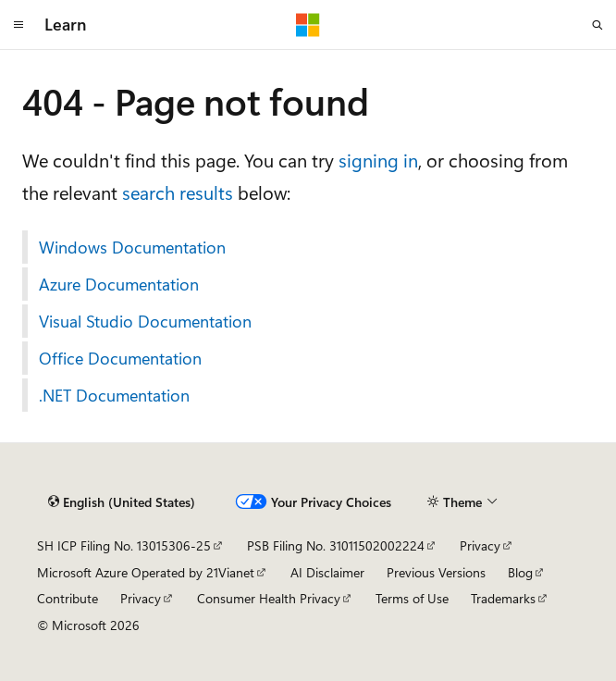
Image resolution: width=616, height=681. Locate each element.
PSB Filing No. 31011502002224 (336, 545)
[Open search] (598, 25)
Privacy (480, 545)
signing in (378, 160)
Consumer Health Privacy (269, 598)
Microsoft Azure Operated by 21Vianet (146, 572)
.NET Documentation (114, 395)
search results (178, 192)
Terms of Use (412, 598)
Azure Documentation (119, 284)
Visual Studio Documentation (145, 321)
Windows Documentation (132, 247)
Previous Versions (436, 572)
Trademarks (503, 598)
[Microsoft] (308, 25)
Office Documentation (120, 358)
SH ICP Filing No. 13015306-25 (124, 545)
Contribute (68, 598)
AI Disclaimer (327, 572)
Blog (520, 572)
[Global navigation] (18, 25)
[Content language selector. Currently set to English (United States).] (122, 502)
